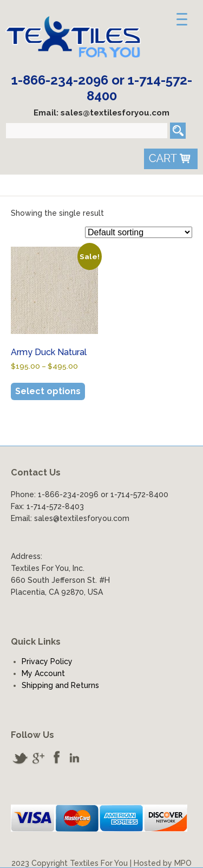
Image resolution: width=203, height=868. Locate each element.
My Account (43, 673)
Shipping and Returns (60, 685)
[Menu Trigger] (182, 19)
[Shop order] (139, 232)
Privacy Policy (47, 661)
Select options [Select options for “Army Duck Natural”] (48, 391)
